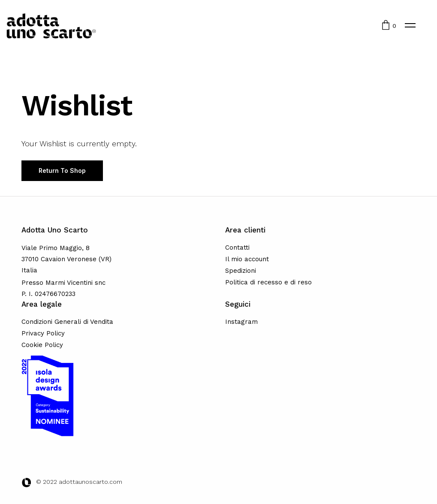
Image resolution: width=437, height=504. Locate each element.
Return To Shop (62, 171)
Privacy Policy (43, 333)
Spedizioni (241, 271)
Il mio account (247, 259)
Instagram (241, 322)
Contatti (237, 247)
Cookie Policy (42, 345)
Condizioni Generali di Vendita (67, 322)
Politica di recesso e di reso (268, 282)
